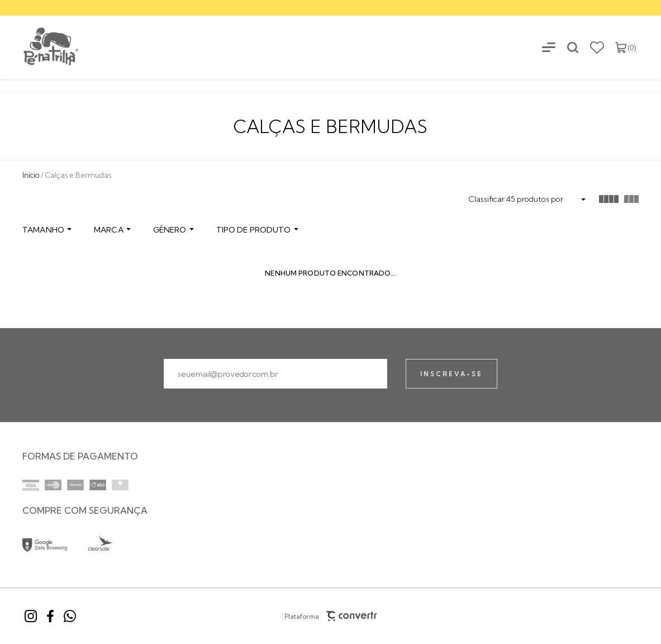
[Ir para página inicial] (31, 175)
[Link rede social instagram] (31, 616)
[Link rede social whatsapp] (70, 616)
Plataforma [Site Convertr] (331, 616)
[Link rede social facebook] (50, 616)
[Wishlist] (597, 48)
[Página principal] (40, 47)
